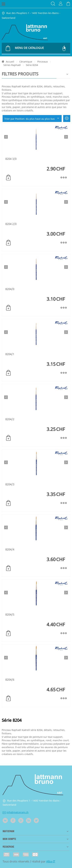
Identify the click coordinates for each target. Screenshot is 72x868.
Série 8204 (32, 65)
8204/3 (10, 484)
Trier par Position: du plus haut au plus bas (32, 119)
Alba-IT (51, 861)
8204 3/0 (11, 159)
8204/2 (10, 419)
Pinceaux (42, 62)
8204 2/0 (11, 224)
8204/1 (10, 354)
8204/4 (10, 549)
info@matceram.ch (16, 812)
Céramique (26, 62)
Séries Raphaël (12, 65)
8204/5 (10, 614)
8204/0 (10, 289)
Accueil (10, 62)
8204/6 (10, 680)
